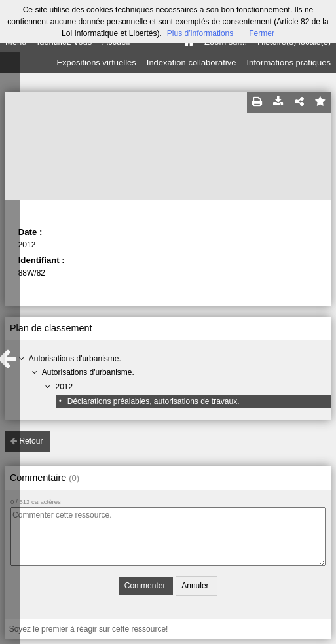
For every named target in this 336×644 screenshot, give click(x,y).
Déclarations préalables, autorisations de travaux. (154, 401)
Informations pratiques (289, 63)
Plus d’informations (200, 33)
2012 (64, 387)
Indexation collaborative (192, 63)
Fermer (262, 33)
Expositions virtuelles (96, 63)
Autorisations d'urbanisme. (75, 359)
